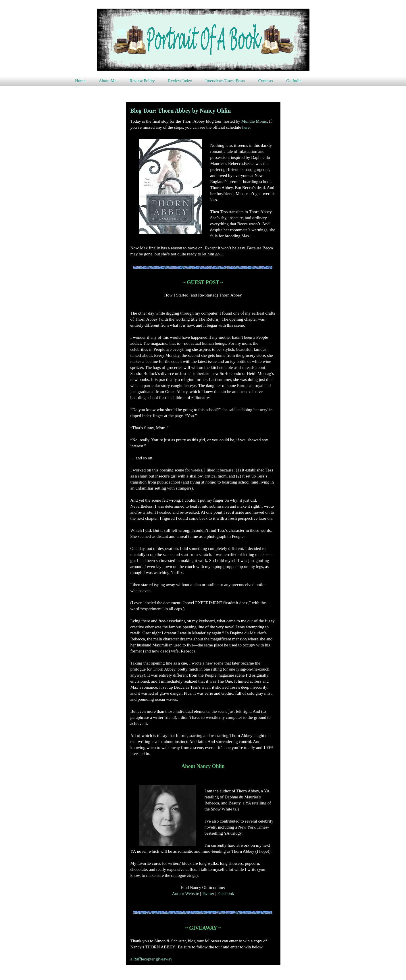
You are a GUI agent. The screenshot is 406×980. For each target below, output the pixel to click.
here (246, 127)
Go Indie (294, 81)
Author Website (185, 894)
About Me (108, 81)
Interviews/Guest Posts (225, 81)
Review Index (180, 81)
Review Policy (142, 81)
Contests (265, 81)
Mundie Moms (254, 121)
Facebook (226, 894)
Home (80, 81)
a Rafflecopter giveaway (151, 959)
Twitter (208, 894)
